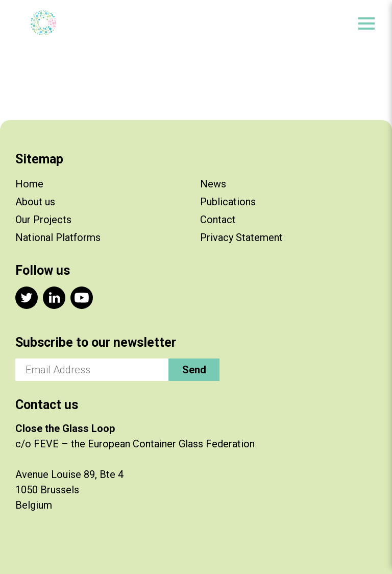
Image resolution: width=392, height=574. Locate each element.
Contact (218, 220)
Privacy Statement (241, 237)
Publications (228, 202)
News (213, 184)
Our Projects (43, 220)
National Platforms (58, 237)
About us (35, 202)
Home (29, 184)
